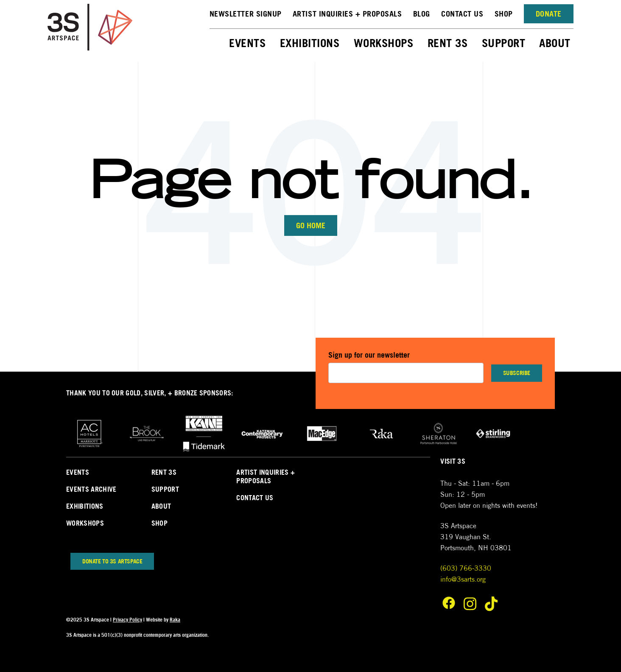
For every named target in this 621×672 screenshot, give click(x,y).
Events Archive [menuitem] (91, 489)
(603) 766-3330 (466, 568)
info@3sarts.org (463, 579)
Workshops (384, 43)
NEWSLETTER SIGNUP (246, 14)
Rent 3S (448, 43)
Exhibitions (310, 43)
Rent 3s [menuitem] (164, 472)
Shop (504, 14)
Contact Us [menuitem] (255, 498)
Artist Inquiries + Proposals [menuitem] (266, 476)
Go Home (311, 225)
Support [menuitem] (165, 489)
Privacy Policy (127, 620)
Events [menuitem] (78, 472)
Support (504, 43)
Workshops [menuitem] (85, 523)
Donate (549, 14)
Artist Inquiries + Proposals (347, 14)
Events (247, 43)
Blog (422, 14)
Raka (175, 620)
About (555, 43)
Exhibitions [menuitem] (85, 506)
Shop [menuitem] (159, 523)
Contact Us (462, 14)
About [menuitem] (161, 506)
